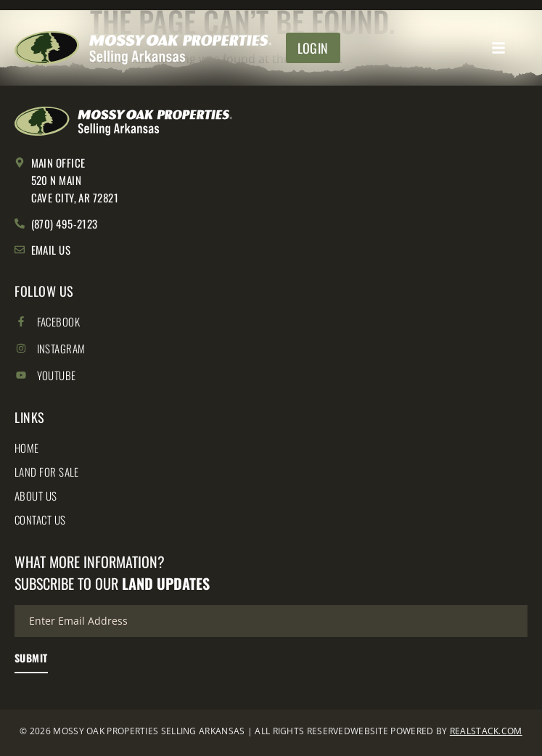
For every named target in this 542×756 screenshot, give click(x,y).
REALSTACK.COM (486, 731)
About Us (36, 496)
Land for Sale (47, 472)
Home (27, 448)
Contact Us (40, 519)
